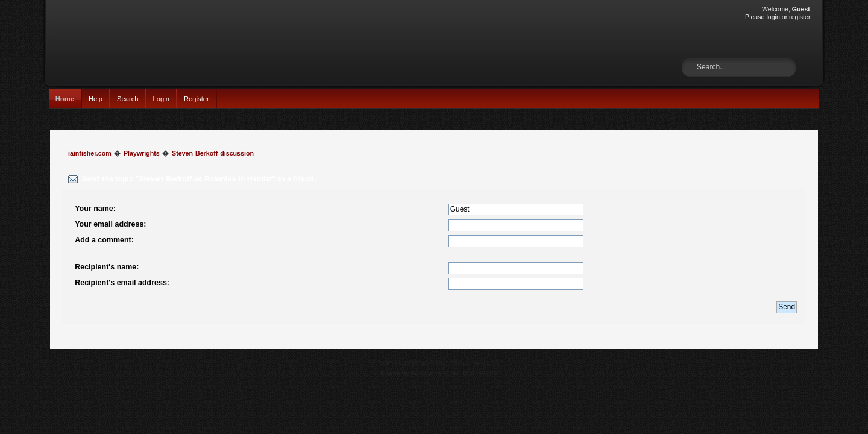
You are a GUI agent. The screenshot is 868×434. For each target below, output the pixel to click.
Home (65, 99)
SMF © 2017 (432, 363)
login (773, 17)
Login (161, 99)
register (800, 17)
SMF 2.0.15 (395, 363)
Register (197, 99)
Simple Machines (475, 363)
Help (96, 99)
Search (128, 99)
